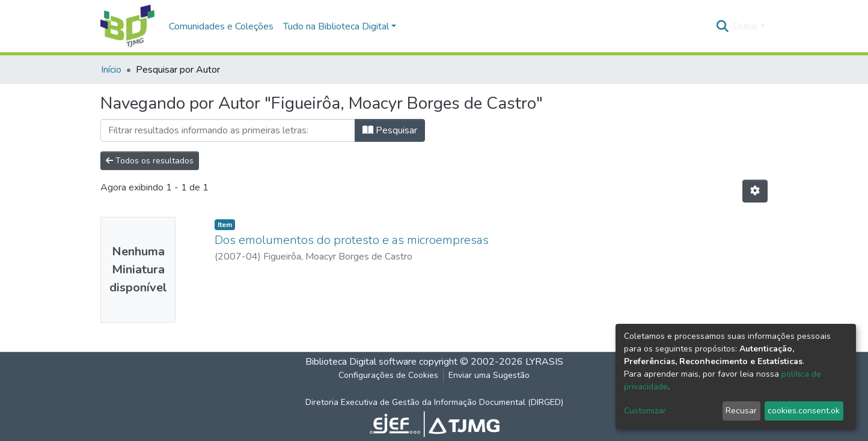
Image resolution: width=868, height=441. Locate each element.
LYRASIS (544, 362)
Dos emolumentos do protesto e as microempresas (352, 240)
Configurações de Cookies (388, 375)
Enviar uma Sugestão (489, 375)
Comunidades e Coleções (221, 26)
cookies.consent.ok (804, 411)
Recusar (741, 411)
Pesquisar (390, 130)
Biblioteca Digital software (361, 362)
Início (111, 70)
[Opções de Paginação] (755, 191)
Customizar (645, 411)
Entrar (745, 26)
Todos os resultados (150, 161)
